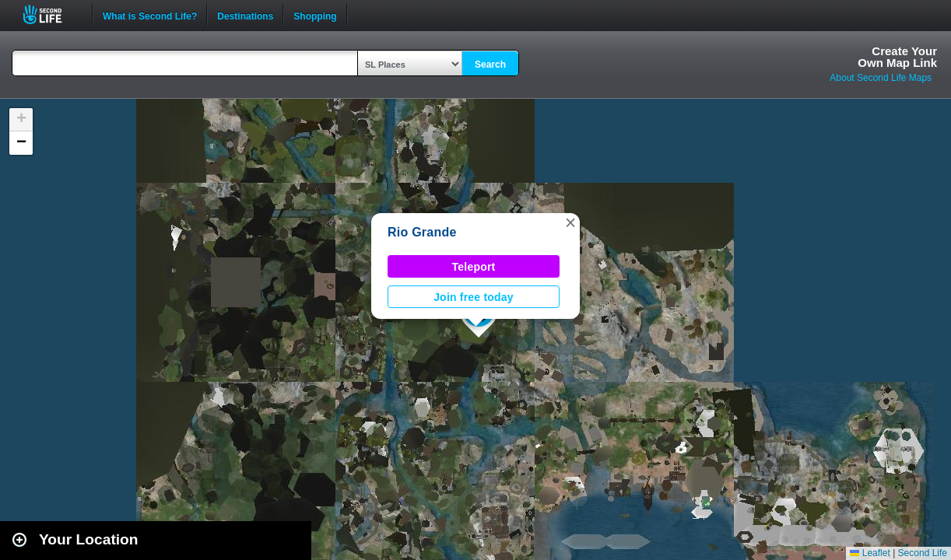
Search (490, 65)
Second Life (51, 14)
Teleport (474, 267)
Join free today (474, 297)
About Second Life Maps (881, 78)
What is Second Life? (150, 15)
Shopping (315, 15)
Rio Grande (422, 232)
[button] (570, 222)
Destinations (245, 15)
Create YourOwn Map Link (897, 57)
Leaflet (870, 553)
